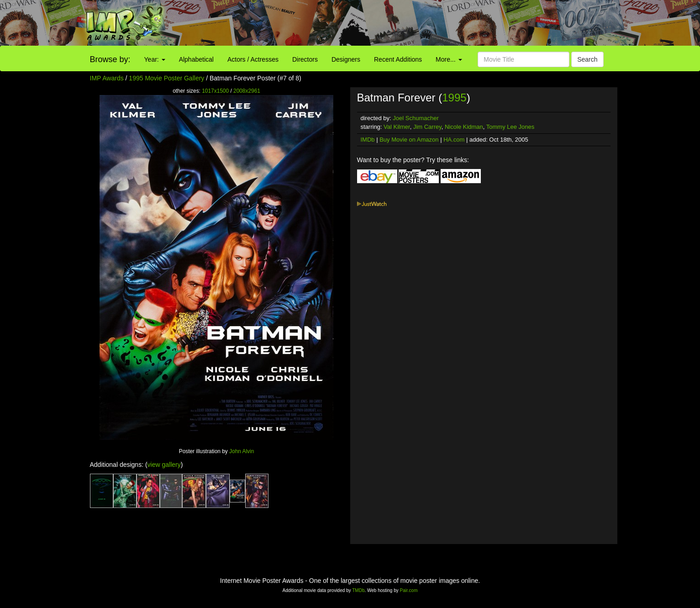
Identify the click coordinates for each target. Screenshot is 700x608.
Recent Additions (398, 59)
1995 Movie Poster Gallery (166, 78)
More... (449, 59)
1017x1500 (215, 91)
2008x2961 (247, 91)
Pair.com (409, 590)
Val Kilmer (397, 127)
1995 (454, 98)
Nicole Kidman (464, 127)
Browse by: (110, 59)
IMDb (368, 140)
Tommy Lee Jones (511, 127)
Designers (346, 59)
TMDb (358, 590)
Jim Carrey (427, 127)
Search (587, 59)
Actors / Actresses (253, 59)
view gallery (164, 465)
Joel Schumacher (416, 118)
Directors (305, 59)
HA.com (454, 140)
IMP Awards (107, 78)
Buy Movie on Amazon (409, 140)
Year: (155, 59)
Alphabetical (196, 59)
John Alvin (242, 451)
